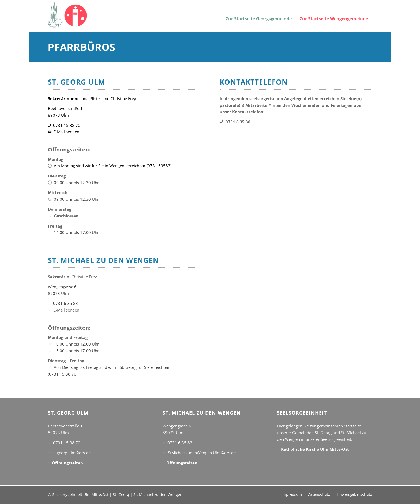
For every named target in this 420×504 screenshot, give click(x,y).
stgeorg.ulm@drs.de (72, 453)
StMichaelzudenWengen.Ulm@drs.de (202, 453)
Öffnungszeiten (67, 463)
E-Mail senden (66, 132)
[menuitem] (259, 15)
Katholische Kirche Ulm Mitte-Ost (315, 449)
